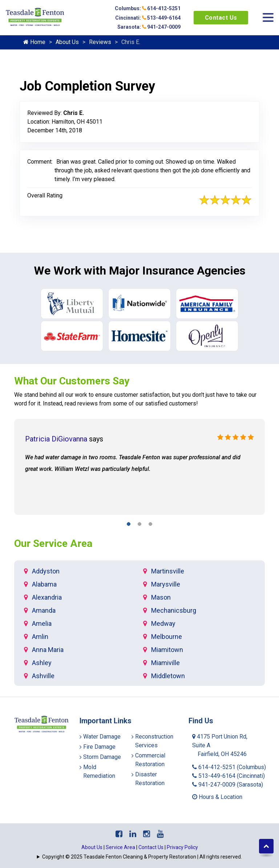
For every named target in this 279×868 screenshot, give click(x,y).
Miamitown (167, 650)
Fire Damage (99, 747)
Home (34, 42)
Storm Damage (102, 757)
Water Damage (102, 737)
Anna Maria (48, 650)
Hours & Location (217, 797)
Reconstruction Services (154, 741)
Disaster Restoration (150, 779)
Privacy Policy (182, 847)
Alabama (44, 584)
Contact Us (221, 18)
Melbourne (167, 637)
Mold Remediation (99, 771)
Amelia (42, 623)
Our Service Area (53, 543)
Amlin (40, 637)
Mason (161, 597)
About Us (67, 42)
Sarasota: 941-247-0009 (149, 27)
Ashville (43, 676)
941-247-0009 (228, 785)
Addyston (46, 571)
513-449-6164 (229, 776)
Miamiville (165, 663)
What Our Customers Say (72, 381)
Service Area (120, 847)
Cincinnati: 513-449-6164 (148, 18)
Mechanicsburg (174, 610)
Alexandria (47, 597)
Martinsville (168, 571)
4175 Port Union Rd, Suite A (220, 745)
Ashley (42, 663)
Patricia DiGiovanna (56, 439)
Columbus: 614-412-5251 (148, 8)
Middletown (168, 676)
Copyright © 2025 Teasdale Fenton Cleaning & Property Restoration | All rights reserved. (142, 857)
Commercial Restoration (150, 760)
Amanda (44, 610)
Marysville (166, 584)
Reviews (100, 42)
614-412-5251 (229, 767)
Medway (163, 623)
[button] (129, 525)
